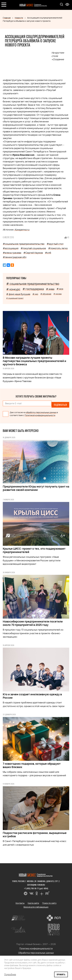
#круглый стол (55, 244)
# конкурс (13, 289)
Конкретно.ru (22, 230)
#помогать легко (58, 248)
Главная (7, 18)
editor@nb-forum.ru (36, 885)
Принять (61, 974)
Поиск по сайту (49, 903)
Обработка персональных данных (36, 953)
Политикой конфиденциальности (40, 415)
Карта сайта (33, 903)
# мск (60, 289)
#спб (48, 253)
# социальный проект (15, 298)
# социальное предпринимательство (33, 284)
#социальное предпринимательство (24, 244)
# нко (35, 294)
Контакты (20, 903)
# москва (58, 294)
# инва (50, 289)
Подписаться (60, 405)
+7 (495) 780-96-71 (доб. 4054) (36, 888)
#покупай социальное (33, 248)
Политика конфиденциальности (36, 949)
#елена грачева (12, 253)
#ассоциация (11, 248)
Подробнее (10, 974)
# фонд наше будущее (18, 294)
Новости (19, 18)
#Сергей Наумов (33, 253)
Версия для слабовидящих (36, 907)
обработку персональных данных (41, 412)
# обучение (46, 294)
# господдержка (33, 289)
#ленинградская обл (15, 257)
